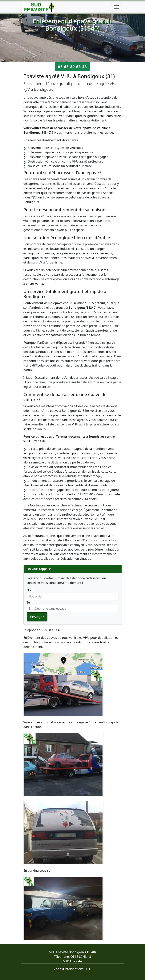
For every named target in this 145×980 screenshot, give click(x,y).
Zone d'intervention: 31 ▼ (72, 969)
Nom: (31, 590)
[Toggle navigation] (116, 7)
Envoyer (37, 617)
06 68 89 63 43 (72, 67)
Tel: (29, 602)
